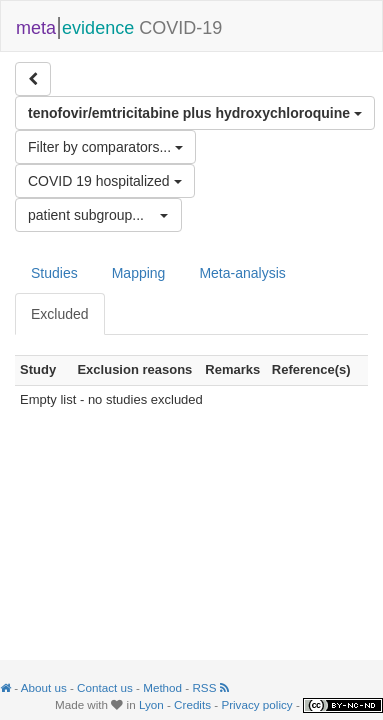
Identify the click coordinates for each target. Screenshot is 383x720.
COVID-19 (119, 26)
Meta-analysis (242, 273)
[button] (98, 215)
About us (44, 687)
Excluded (60, 314)
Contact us (105, 687)
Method (162, 687)
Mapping (139, 273)
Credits (192, 704)
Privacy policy (256, 704)
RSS (210, 687)
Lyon (151, 704)
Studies (54, 273)
